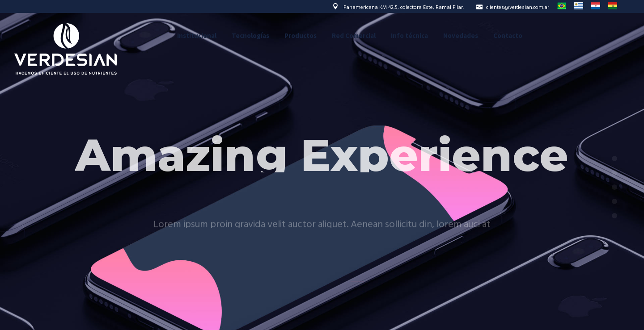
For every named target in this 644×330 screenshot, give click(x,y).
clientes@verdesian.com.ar (513, 8)
